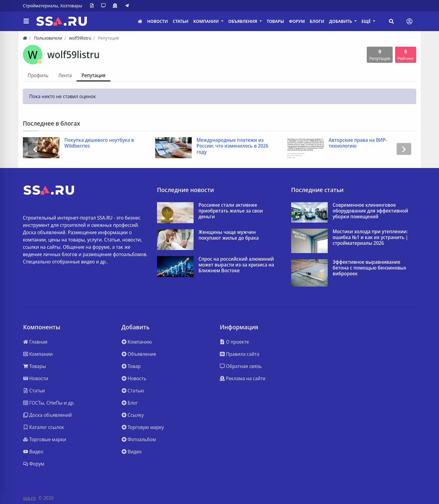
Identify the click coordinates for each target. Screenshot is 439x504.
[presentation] (35, 149)
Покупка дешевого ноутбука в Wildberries (99, 143)
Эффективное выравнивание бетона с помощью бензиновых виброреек (369, 268)
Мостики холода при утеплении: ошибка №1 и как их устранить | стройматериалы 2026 (370, 238)
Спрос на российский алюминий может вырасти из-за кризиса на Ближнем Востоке (236, 265)
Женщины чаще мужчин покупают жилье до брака (229, 235)
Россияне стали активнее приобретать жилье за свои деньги (231, 211)
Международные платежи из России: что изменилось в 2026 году (233, 146)
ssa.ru (29, 498)
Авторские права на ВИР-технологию (358, 143)
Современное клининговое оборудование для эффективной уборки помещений (370, 211)
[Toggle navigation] (409, 21)
